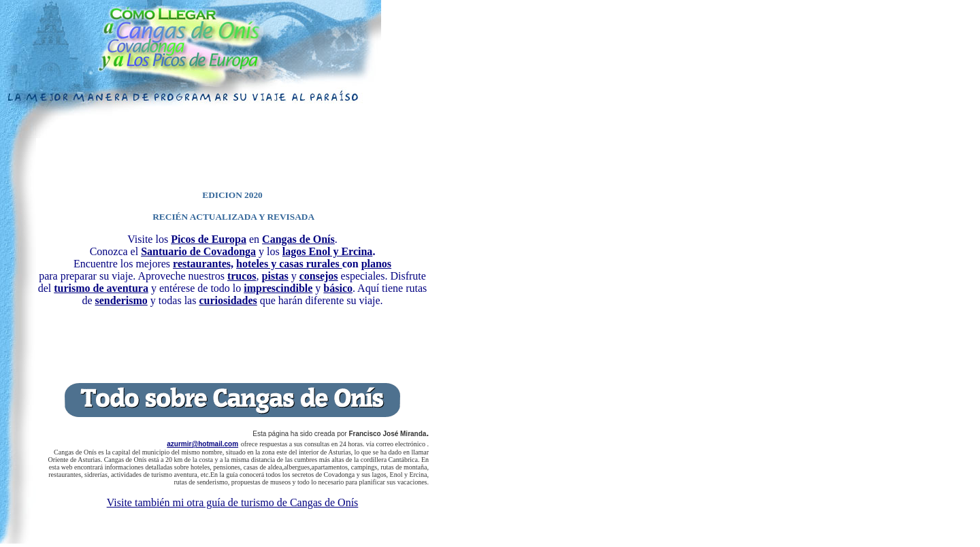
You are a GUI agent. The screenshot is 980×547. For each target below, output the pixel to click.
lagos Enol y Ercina (328, 251)
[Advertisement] (233, 159)
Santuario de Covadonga (198, 251)
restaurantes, (203, 264)
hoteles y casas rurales (289, 264)
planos (376, 264)
